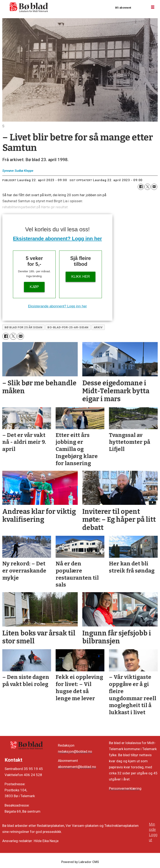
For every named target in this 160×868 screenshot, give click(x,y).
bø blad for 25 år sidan (24, 327)
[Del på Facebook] (141, 187)
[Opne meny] (153, 7)
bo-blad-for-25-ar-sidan (68, 327)
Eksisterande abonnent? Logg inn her (57, 239)
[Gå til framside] (29, 7)
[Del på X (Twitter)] (147, 187)
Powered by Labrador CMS (80, 862)
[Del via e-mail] (154, 187)
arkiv (98, 327)
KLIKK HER (81, 277)
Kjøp (34, 287)
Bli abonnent (123, 8)
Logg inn (139, 7)
